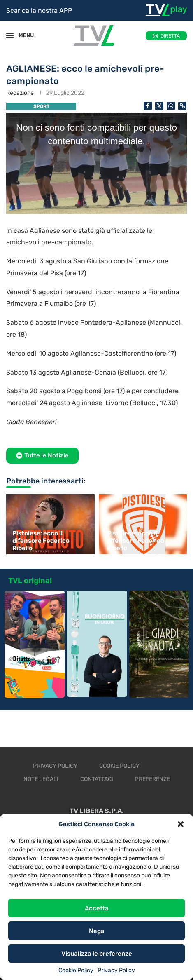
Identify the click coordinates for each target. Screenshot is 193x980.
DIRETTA (170, 36)
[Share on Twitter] (159, 106)
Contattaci (97, 779)
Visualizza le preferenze (97, 954)
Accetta (97, 908)
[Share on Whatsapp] (171, 106)
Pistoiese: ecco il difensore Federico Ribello (41, 541)
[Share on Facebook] (148, 106)
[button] (181, 824)
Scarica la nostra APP (39, 11)
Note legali (41, 779)
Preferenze (152, 779)
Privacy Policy (116, 970)
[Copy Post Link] (182, 106)
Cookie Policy (76, 970)
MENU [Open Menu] (22, 35)
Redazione (20, 93)
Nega (97, 931)
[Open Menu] (10, 35)
